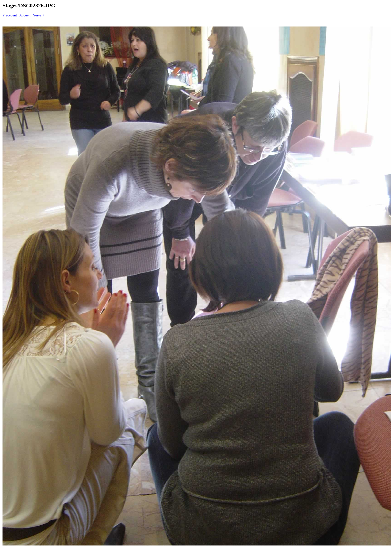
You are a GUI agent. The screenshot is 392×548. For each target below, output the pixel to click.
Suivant (39, 15)
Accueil (25, 15)
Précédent (10, 15)
